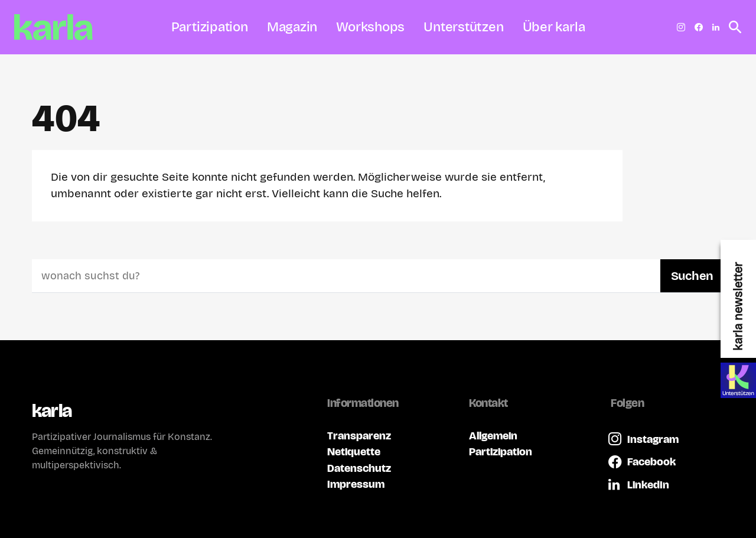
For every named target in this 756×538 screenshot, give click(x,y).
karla (52, 411)
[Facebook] (699, 27)
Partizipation (501, 451)
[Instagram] (681, 27)
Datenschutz (359, 468)
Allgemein (493, 436)
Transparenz (359, 436)
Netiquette (354, 451)
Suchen (692, 276)
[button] (732, 27)
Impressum (356, 484)
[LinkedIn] (716, 27)
